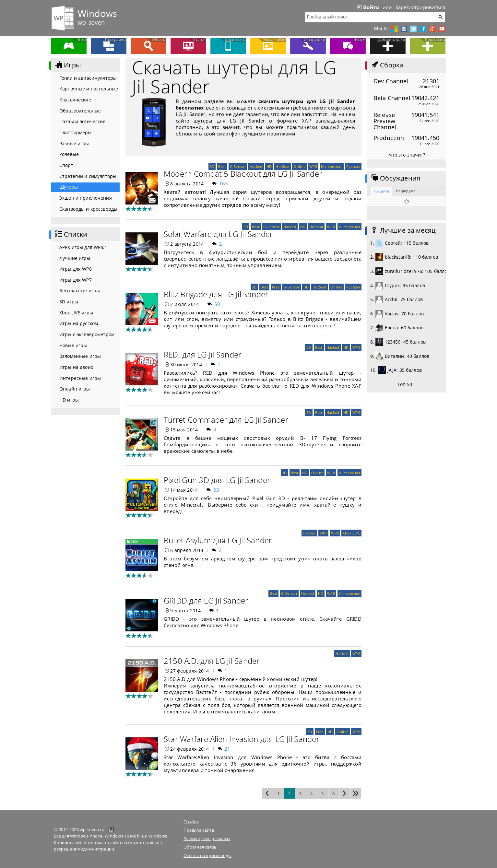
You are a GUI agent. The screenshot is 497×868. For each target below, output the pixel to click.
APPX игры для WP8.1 (83, 247)
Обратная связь (200, 847)
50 (217, 304)
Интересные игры (80, 378)
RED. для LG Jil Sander (202, 354)
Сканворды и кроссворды (88, 209)
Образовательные (80, 111)
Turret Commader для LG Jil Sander (226, 420)
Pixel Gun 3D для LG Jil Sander (217, 480)
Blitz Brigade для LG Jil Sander (216, 294)
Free (276, 287)
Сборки (387, 65)
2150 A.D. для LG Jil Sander (212, 661)
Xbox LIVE (351, 533)
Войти (368, 7)
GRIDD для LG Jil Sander (206, 600)
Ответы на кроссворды (207, 855)
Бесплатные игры (80, 291)
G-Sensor (238, 166)
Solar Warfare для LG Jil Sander (218, 234)
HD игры (69, 400)
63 (216, 490)
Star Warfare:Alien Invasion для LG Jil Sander (242, 739)
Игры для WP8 (76, 269)
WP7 (324, 533)
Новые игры (73, 345)
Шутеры (69, 187)
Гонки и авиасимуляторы (88, 78)
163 (224, 183)
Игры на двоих (76, 367)
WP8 (313, 166)
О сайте (191, 822)
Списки (71, 234)
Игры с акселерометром (87, 334)
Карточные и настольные (89, 89)
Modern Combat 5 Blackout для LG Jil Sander (243, 174)
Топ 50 (405, 384)
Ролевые (69, 154)
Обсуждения (395, 178)
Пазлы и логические (83, 121)
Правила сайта (199, 830)
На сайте (381, 191)
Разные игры (74, 143)
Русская (353, 166)
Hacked (256, 166)
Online (299, 166)
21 (227, 749)
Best (222, 166)
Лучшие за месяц (403, 230)
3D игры (69, 302)
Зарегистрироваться (420, 7)
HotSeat (283, 166)
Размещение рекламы (207, 839)
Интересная (332, 166)
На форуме (406, 191)
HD (269, 166)
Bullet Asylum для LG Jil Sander (218, 540)
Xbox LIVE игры (76, 313)
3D (212, 166)
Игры (67, 65)
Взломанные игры (80, 356)
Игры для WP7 (76, 280)
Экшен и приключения (86, 198)
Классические (75, 100)
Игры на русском (79, 323)
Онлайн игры (75, 389)
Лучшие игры (75, 258)
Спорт (66, 165)
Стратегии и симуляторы (88, 176)
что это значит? (407, 155)
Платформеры (76, 132)
